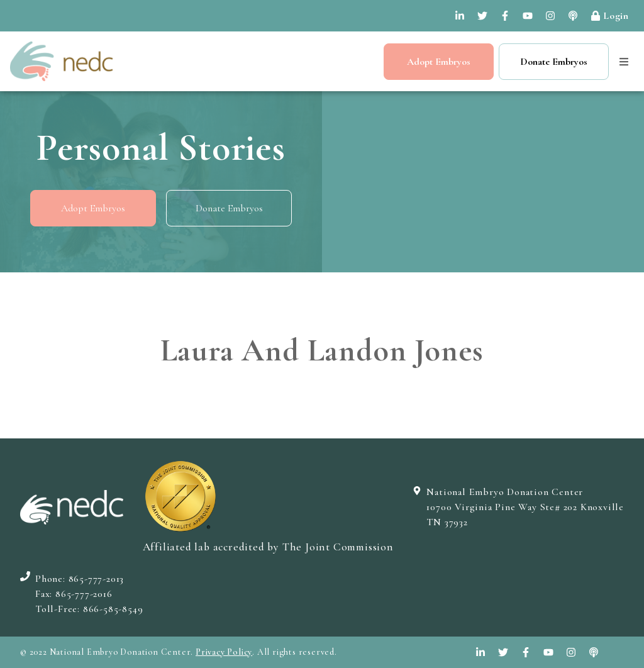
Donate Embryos (554, 62)
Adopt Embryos (439, 62)
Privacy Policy (224, 652)
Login (610, 16)
